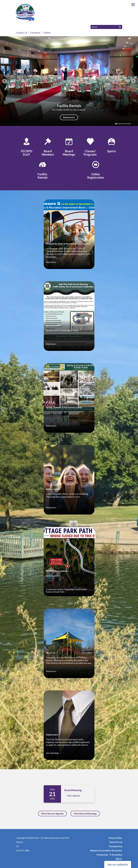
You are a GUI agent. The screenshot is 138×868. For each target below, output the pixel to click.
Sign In (119, 859)
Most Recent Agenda (52, 813)
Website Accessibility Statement (106, 851)
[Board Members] (48, 147)
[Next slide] (133, 81)
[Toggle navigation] (133, 5)
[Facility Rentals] (43, 170)
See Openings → (54, 753)
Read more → (52, 262)
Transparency (115, 846)
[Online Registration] (96, 170)
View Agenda (73, 795)
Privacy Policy (115, 838)
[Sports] (111, 145)
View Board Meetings (85, 813)
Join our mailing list (118, 864)
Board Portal (116, 842)
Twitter (47, 33)
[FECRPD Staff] (27, 147)
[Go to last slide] (5, 81)
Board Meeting (73, 790)
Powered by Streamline (109, 855)
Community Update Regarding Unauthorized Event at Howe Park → (66, 591)
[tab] (116, 124)
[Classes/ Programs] (90, 147)
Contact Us (22, 33)
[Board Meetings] (69, 147)
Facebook (35, 33)
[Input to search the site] (106, 27)
